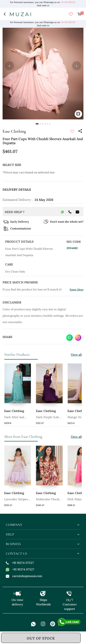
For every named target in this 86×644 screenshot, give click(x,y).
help (10, 534)
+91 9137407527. (68, 2)
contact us (16, 554)
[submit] (72, 131)
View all (76, 355)
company (14, 525)
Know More (77, 289)
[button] (37, 124)
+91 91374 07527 (20, 563)
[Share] (80, 131)
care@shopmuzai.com (24, 576)
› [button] (77, 66)
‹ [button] (9, 66)
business (13, 544)
